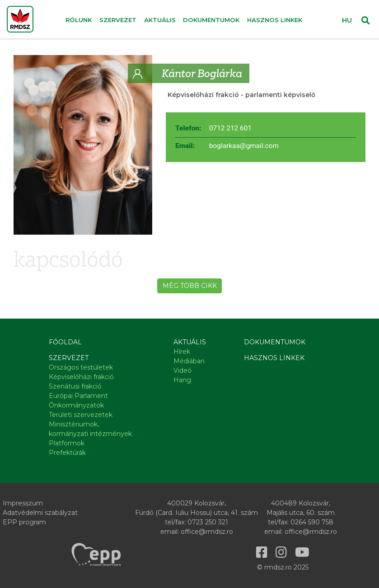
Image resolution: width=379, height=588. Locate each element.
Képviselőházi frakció (203, 95)
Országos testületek (81, 367)
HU (347, 20)
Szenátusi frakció (75, 386)
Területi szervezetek (81, 415)
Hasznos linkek (275, 20)
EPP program (24, 522)
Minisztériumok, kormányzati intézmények (90, 429)
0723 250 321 (208, 522)
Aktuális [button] (160, 20)
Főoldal (65, 342)
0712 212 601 (230, 128)
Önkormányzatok (76, 405)
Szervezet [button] (118, 20)
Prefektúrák (67, 453)
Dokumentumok (211, 20)
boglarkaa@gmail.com (244, 146)
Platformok (67, 443)
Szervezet (69, 358)
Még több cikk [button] (190, 286)
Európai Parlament (78, 396)
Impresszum (23, 503)
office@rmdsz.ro (207, 532)
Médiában (189, 361)
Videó (182, 370)
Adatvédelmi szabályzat (40, 513)
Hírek (182, 352)
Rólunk (79, 20)
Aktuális (190, 342)
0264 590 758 (312, 522)
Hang (182, 380)
